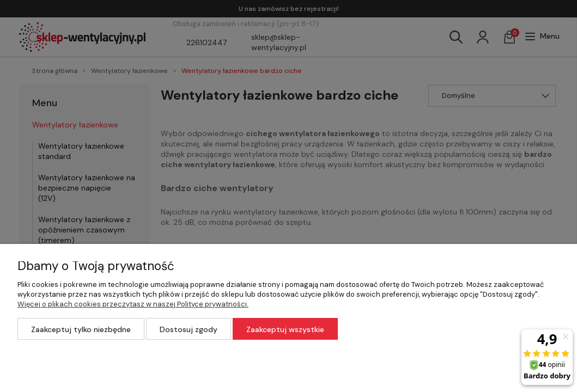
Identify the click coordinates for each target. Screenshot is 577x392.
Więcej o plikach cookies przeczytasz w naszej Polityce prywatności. (133, 304)
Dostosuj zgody (189, 329)
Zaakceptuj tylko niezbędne (81, 329)
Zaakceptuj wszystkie (285, 329)
